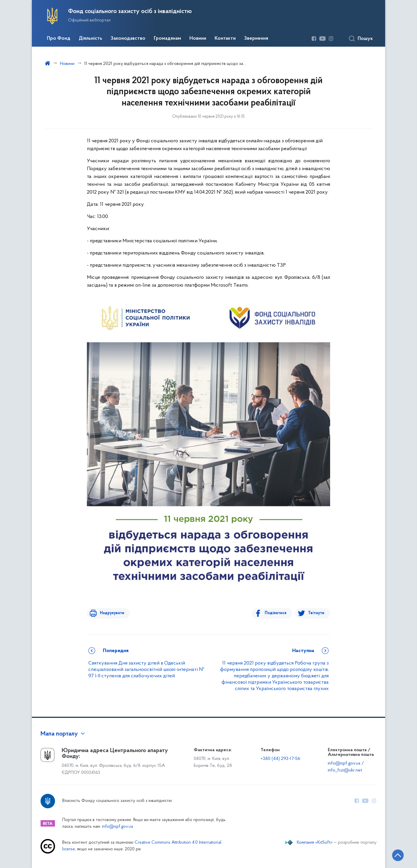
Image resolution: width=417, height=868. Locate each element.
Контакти (225, 39)
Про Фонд (59, 39)
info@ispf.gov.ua (117, 827)
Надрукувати (111, 613)
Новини (198, 39)
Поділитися (277, 613)
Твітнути (316, 613)
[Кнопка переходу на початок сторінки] (395, 855)
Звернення (256, 39)
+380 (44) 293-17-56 (280, 759)
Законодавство (128, 39)
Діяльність (90, 39)
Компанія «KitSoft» (315, 842)
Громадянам (167, 39)
